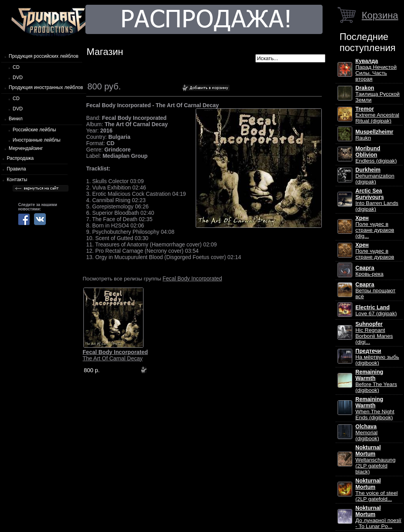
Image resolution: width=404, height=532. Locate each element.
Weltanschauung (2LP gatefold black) (375, 460)
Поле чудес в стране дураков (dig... (375, 227)
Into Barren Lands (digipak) (377, 200)
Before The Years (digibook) (376, 381)
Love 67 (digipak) (376, 310)
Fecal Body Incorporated (192, 278)
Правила (16, 169)
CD (16, 67)
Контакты (17, 180)
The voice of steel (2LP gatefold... (377, 490)
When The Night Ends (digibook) (375, 408)
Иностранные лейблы (37, 140)
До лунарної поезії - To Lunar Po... (378, 517)
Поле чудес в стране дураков (375, 251)
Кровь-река (369, 271)
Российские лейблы (34, 130)
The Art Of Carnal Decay (115, 355)
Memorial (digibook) (367, 433)
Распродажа (20, 158)
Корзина (380, 15)
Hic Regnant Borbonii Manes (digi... (374, 333)
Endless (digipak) (376, 155)
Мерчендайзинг (26, 148)
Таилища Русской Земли (378, 94)
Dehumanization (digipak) (375, 176)
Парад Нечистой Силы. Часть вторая (376, 70)
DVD (18, 78)
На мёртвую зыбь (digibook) (377, 357)
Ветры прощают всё (375, 291)
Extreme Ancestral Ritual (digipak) (377, 115)
